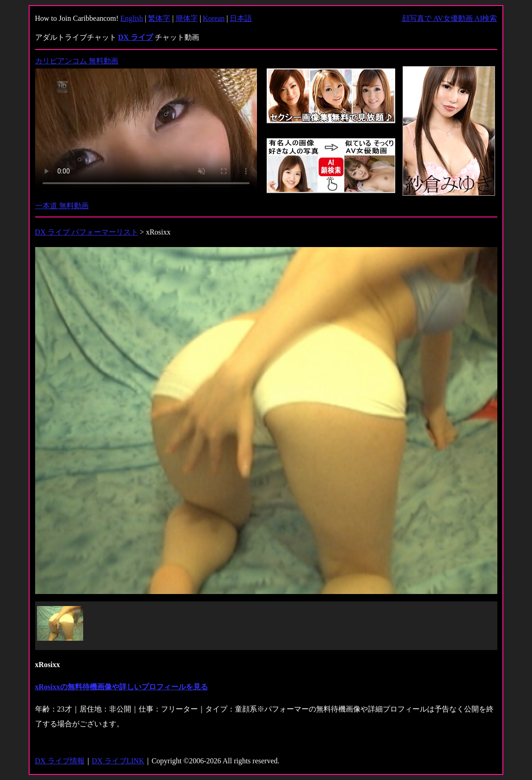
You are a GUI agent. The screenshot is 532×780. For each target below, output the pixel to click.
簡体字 (187, 18)
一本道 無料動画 (62, 206)
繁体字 (159, 18)
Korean (214, 18)
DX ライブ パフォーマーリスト (87, 232)
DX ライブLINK (118, 761)
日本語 (241, 18)
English (131, 18)
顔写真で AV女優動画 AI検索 (450, 18)
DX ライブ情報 (60, 761)
